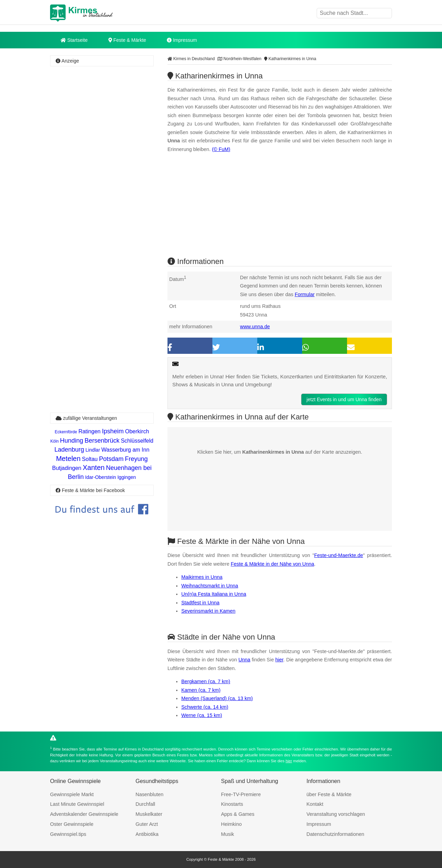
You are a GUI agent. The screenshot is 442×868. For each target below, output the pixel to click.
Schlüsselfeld (137, 441)
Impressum (182, 40)
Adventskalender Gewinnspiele (84, 814)
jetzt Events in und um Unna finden (344, 399)
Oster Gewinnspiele (72, 824)
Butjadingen (67, 468)
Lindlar (93, 450)
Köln (55, 441)
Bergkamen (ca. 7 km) (206, 681)
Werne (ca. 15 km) (202, 715)
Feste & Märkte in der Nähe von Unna (272, 564)
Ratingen (89, 431)
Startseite (74, 40)
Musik (228, 834)
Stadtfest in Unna (200, 603)
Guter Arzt (147, 824)
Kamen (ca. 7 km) (201, 690)
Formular (305, 294)
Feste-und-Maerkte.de (339, 555)
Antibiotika (147, 834)
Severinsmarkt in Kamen (208, 611)
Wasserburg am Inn (126, 450)
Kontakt (315, 804)
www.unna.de (255, 327)
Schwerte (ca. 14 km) (205, 707)
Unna (244, 660)
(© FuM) (221, 149)
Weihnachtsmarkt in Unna (210, 586)
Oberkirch (137, 431)
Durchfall (146, 804)
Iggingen (127, 477)
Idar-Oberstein (100, 477)
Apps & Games (238, 814)
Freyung (136, 459)
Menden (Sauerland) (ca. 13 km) (217, 698)
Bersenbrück (102, 441)
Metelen (68, 459)
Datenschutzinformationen (335, 834)
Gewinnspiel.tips (68, 834)
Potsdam (111, 459)
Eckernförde (66, 432)
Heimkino (231, 824)
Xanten (94, 468)
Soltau (90, 459)
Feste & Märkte (127, 40)
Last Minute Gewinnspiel (77, 804)
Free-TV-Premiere (241, 794)
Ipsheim (113, 431)
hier (279, 660)
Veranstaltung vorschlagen (336, 814)
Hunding (72, 441)
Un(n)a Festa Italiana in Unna (214, 594)
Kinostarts (232, 804)
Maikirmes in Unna (202, 577)
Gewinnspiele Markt (72, 794)
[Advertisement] (102, 171)
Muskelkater (149, 814)
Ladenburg (69, 450)
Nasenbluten (150, 794)
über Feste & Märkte (329, 794)
